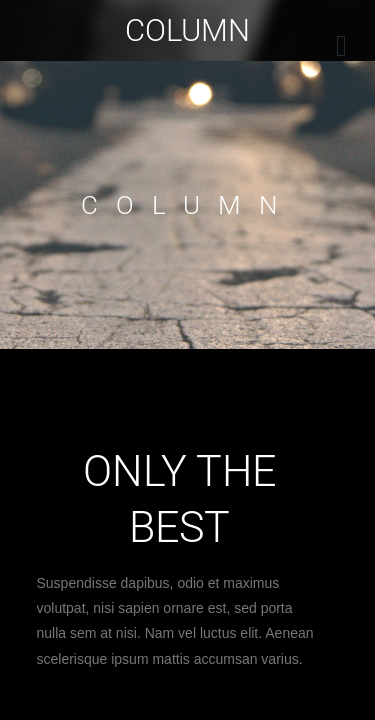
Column (187, 30)
